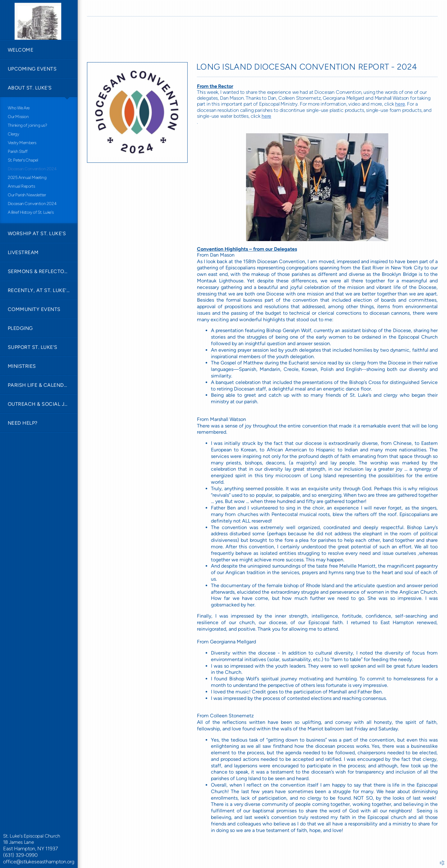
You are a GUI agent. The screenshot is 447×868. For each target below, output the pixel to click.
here (400, 104)
